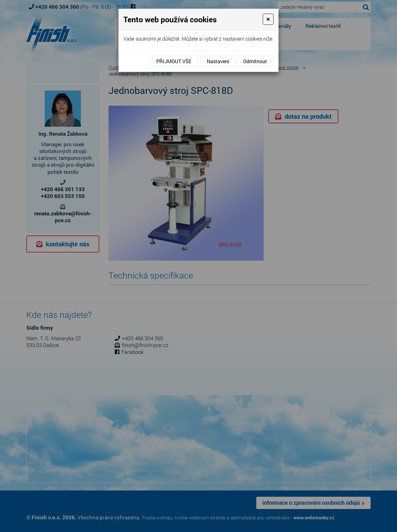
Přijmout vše (174, 61)
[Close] (268, 19)
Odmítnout (255, 61)
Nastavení (218, 61)
